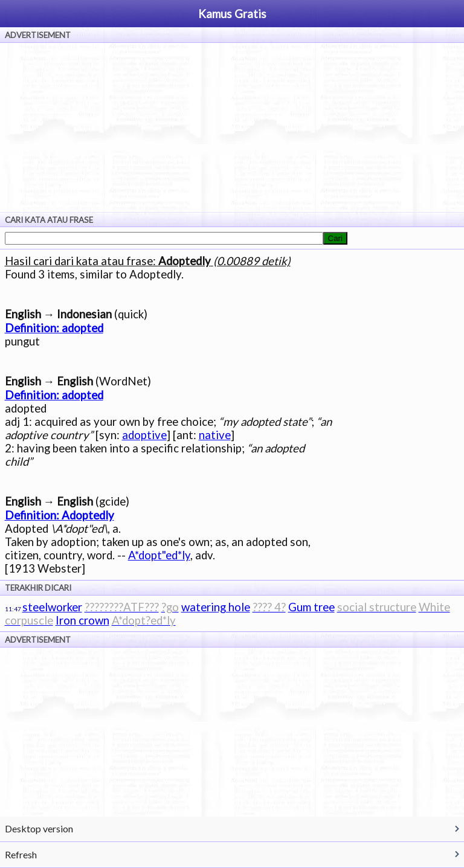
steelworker (52, 607)
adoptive (144, 435)
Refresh (21, 854)
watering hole (216, 607)
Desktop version (39, 828)
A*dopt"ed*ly (159, 555)
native (215, 435)
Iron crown (82, 620)
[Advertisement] (232, 127)
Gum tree (311, 607)
